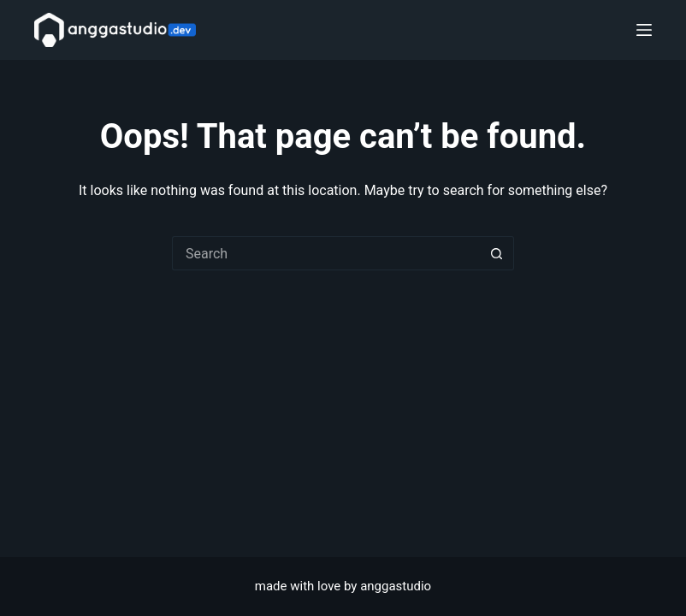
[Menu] (644, 30)
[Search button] (497, 253)
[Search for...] (326, 253)
